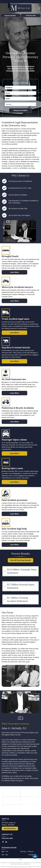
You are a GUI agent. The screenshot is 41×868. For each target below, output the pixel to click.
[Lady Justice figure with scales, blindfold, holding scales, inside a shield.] (30, 801)
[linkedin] (6, 842)
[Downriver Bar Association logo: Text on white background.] (30, 793)
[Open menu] (39, 8)
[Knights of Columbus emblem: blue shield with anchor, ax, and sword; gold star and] (11, 793)
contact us (16, 168)
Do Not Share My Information (16, 863)
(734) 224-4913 (7, 838)
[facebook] (3, 842)
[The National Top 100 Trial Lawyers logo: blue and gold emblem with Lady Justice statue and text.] (11, 809)
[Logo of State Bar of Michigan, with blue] (11, 801)
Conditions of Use (28, 863)
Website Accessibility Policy (24, 864)
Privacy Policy (4, 863)
